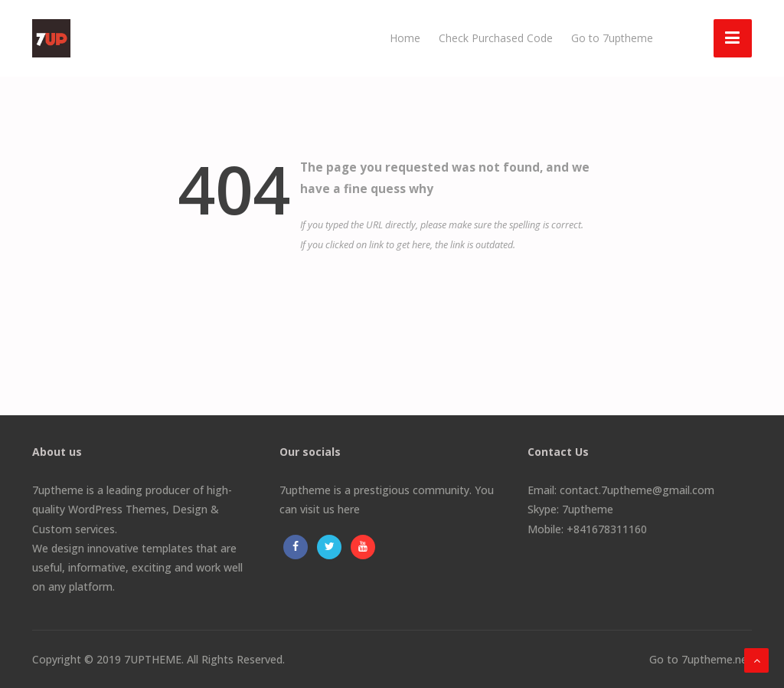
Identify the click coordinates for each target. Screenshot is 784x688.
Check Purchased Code (496, 38)
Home (405, 38)
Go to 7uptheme (612, 38)
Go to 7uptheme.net (701, 659)
